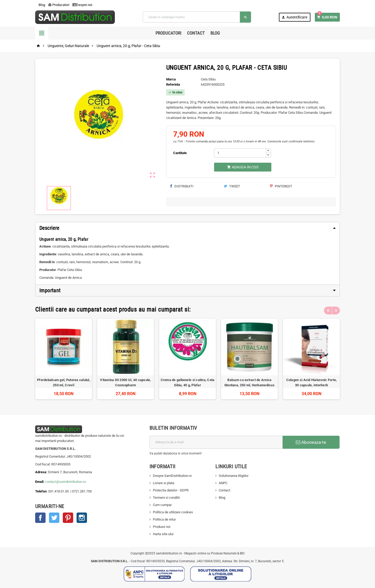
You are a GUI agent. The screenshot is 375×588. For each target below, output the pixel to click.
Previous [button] (328, 309)
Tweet (232, 186)
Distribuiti (182, 186)
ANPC (223, 483)
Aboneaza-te (311, 442)
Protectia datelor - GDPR (171, 490)
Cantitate (180, 153)
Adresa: (42, 472)
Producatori (59, 5)
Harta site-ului (163, 534)
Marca (171, 79)
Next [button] (336, 309)
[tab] (187, 228)
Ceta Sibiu (208, 79)
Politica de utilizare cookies (173, 512)
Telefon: (41, 491)
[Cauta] (197, 17)
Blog (40, 5)
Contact (196, 33)
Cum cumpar (162, 505)
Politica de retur (164, 519)
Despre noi (82, 5)
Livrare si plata (164, 483)
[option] (64, 359)
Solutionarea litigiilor (234, 476)
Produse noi (162, 527)
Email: (40, 482)
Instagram (82, 518)
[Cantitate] (240, 153)
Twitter (54, 518)
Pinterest (281, 186)
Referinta (173, 84)
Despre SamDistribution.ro (172, 476)
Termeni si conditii (166, 498)
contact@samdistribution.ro (65, 482)
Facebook (40, 518)
